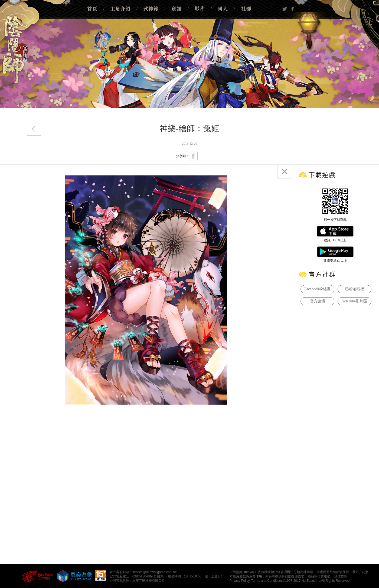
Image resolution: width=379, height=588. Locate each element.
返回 (34, 129)
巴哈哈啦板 (355, 289)
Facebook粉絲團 (317, 289)
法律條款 (341, 576)
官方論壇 (318, 301)
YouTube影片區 (355, 301)
